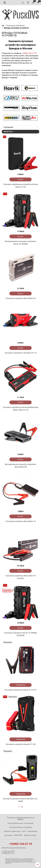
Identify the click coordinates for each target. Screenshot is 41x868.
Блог (24, 831)
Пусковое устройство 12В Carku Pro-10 (21, 353)
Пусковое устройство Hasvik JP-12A (21, 744)
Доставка (8, 835)
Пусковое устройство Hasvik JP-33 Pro (20, 690)
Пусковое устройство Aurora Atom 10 (21, 521)
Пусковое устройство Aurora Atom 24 (21, 298)
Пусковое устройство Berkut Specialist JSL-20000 (20, 800)
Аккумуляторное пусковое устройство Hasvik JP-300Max (21, 243)
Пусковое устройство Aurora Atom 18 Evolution (21, 577)
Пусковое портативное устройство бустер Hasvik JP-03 (20, 186)
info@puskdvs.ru (8, 853)
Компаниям (32, 831)
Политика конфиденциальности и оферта (21, 819)
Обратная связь (30, 835)
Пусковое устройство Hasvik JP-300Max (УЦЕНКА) (20, 634)
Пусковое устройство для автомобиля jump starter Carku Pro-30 (21, 409)
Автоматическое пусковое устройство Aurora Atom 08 (20, 466)
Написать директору (12, 831)
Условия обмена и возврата (21, 827)
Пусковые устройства (15, 26)
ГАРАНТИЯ (18, 835)
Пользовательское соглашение (20, 823)
